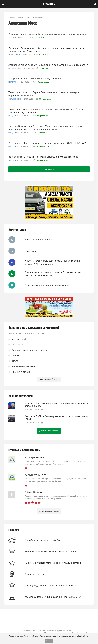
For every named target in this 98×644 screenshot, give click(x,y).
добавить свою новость (49, 431)
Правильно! (30, 251)
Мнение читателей (21, 396)
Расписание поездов (35, 574)
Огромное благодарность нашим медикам (47, 285)
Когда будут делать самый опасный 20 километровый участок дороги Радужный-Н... (53, 274)
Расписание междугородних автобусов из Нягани (51, 551)
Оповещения (15, 68)
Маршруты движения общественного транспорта (50, 586)
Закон (12, 37)
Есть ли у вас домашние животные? (34, 328)
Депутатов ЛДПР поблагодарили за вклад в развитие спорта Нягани (56, 418)
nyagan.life (49, 4)
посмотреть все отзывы (49, 511)
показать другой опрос (49, 379)
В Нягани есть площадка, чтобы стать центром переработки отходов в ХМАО (56, 405)
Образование (15, 99)
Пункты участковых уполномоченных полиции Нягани (53, 563)
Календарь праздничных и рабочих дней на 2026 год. (53, 597)
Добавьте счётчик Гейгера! (39, 240)
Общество (14, 116)
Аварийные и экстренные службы (42, 540)
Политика (14, 54)
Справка (14, 530)
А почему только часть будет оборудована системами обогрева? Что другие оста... (53, 262)
